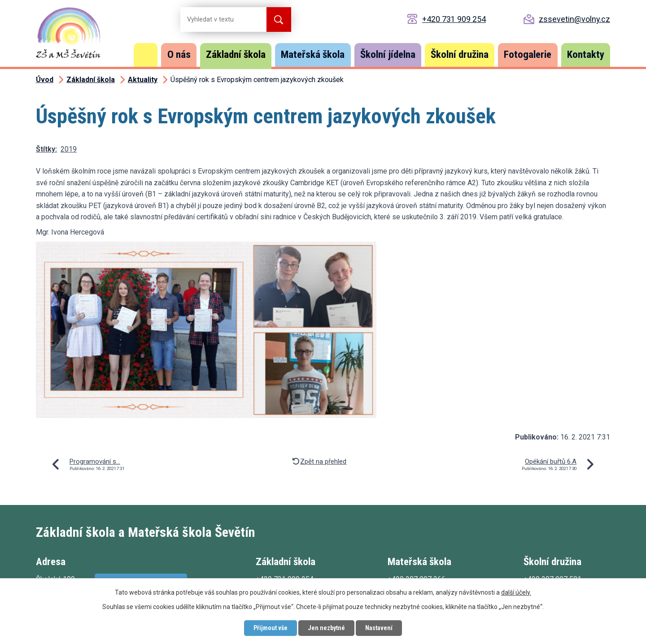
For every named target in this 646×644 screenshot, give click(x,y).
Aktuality (143, 80)
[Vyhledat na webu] (216, 20)
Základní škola (236, 54)
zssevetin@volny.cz (574, 19)
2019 (69, 149)
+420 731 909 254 (454, 19)
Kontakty (586, 54)
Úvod (146, 55)
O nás (179, 54)
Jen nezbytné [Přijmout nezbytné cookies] (326, 628)
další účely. (516, 592)
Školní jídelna (388, 54)
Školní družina (460, 54)
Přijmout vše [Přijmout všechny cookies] (271, 628)
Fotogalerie (528, 54)
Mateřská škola (313, 54)
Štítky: (46, 149)
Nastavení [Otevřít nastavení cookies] (379, 628)
